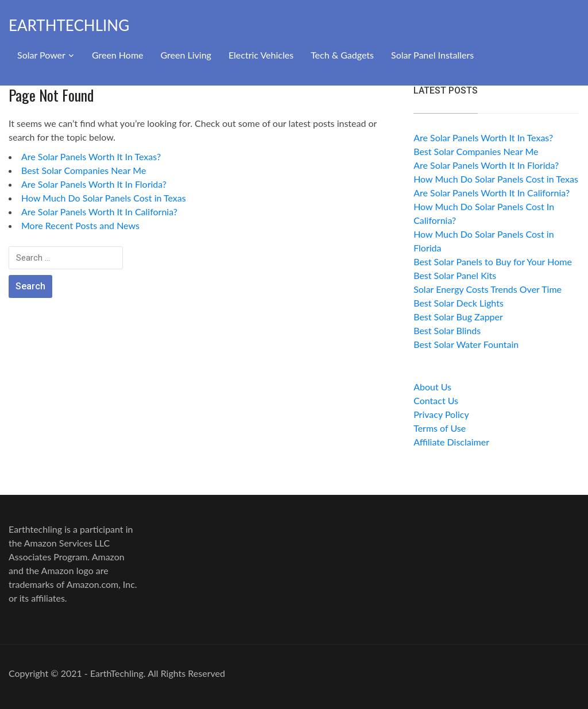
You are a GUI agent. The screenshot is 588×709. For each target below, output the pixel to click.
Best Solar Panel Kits (455, 275)
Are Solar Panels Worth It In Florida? (94, 184)
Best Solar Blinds (447, 330)
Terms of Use (440, 428)
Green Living (186, 55)
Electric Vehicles (261, 55)
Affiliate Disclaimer (451, 442)
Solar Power (41, 55)
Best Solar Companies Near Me (84, 170)
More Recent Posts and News (80, 225)
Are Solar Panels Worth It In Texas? (91, 156)
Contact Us (436, 400)
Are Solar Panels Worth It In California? (99, 212)
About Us (432, 387)
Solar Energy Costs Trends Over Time (488, 289)
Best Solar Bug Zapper (458, 317)
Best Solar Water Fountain (466, 344)
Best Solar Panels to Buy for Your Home (493, 261)
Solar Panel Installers (432, 55)
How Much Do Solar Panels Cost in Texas (104, 198)
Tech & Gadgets (342, 55)
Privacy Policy (441, 414)
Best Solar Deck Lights (459, 303)
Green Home (118, 55)
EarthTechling (69, 25)
